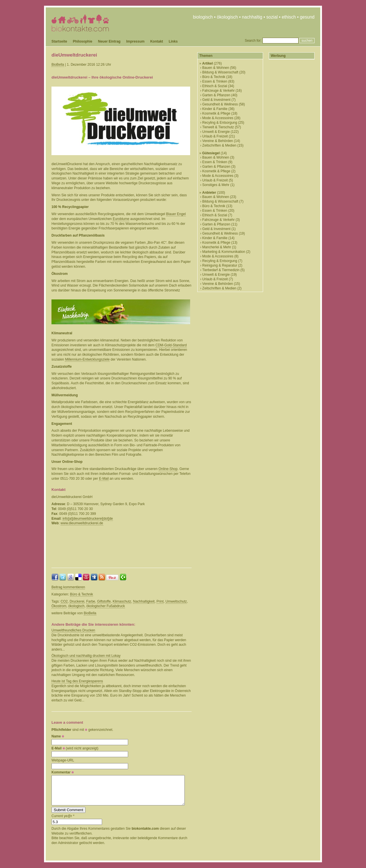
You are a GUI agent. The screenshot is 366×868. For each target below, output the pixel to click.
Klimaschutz (122, 601)
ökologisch (76, 606)
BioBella (58, 65)
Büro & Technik (82, 594)
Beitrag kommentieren (68, 587)
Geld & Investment (216, 100)
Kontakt (157, 41)
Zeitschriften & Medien (219, 145)
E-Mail (104, 479)
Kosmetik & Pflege (216, 113)
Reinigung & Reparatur (220, 265)
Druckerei (77, 601)
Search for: (253, 41)
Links (173, 41)
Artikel (207, 63)
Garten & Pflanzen (216, 95)
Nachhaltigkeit (144, 601)
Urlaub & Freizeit (215, 136)
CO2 (64, 601)
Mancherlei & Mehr (217, 247)
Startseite (59, 41)
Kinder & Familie (215, 109)
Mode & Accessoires (218, 118)
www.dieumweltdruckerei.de (82, 523)
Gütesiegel (211, 153)
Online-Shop (168, 469)
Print (160, 601)
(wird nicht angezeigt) (75, 748)
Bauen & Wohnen (216, 68)
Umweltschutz (176, 601)
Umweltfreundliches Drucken (73, 630)
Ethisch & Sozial (215, 86)
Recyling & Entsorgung (220, 123)
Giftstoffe (104, 601)
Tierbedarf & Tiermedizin (221, 270)
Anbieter (209, 193)
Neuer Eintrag (109, 41)
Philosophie (83, 41)
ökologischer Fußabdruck (106, 606)
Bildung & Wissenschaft (220, 72)
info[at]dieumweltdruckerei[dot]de (88, 519)
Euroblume (121, 219)
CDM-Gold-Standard (171, 345)
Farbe (90, 601)
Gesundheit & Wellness (220, 104)
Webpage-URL (63, 760)
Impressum (135, 41)
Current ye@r (63, 816)
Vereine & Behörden (217, 141)
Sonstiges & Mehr (216, 185)
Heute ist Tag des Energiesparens (77, 681)
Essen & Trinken (215, 81)
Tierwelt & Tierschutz (218, 127)
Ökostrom (59, 606)
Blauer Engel (176, 214)
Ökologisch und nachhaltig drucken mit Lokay (86, 656)
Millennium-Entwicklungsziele (87, 359)
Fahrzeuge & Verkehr (218, 91)
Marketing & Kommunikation (224, 252)
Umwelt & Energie (216, 132)
